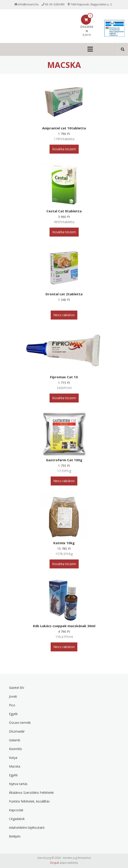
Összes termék (20, 723)
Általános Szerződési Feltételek (31, 793)
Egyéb (13, 714)
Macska (15, 766)
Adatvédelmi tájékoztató (27, 828)
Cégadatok (17, 819)
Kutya (13, 758)
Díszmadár (17, 731)
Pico (12, 705)
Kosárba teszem (64, 149)
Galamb (15, 740)
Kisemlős (15, 749)
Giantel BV (16, 688)
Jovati (13, 696)
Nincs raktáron (64, 315)
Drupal (55, 863)
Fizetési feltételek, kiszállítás (29, 801)
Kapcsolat (16, 810)
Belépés (15, 836)
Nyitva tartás (18, 784)
